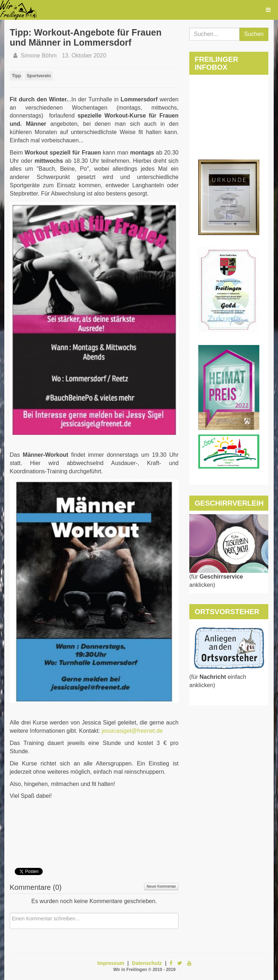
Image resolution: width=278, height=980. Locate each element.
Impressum (111, 963)
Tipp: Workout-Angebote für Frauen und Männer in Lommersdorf (86, 37)
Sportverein (39, 76)
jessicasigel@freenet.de (132, 731)
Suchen (254, 34)
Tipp (16, 76)
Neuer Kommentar (161, 886)
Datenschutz (147, 963)
